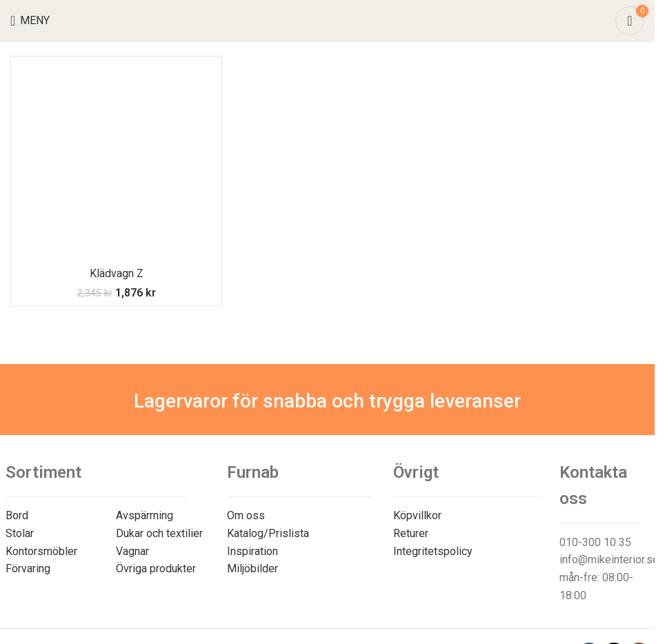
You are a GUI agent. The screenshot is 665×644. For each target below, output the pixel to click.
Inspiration (252, 551)
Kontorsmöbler (41, 551)
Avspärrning (145, 515)
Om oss (246, 515)
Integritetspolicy (433, 551)
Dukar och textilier (159, 533)
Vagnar (132, 551)
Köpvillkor (417, 515)
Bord (17, 515)
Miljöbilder (252, 568)
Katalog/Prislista (268, 533)
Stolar (20, 533)
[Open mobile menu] (30, 21)
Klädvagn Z (117, 273)
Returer (411, 533)
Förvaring (28, 568)
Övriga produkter (156, 568)
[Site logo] (327, 20)
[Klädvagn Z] (116, 162)
